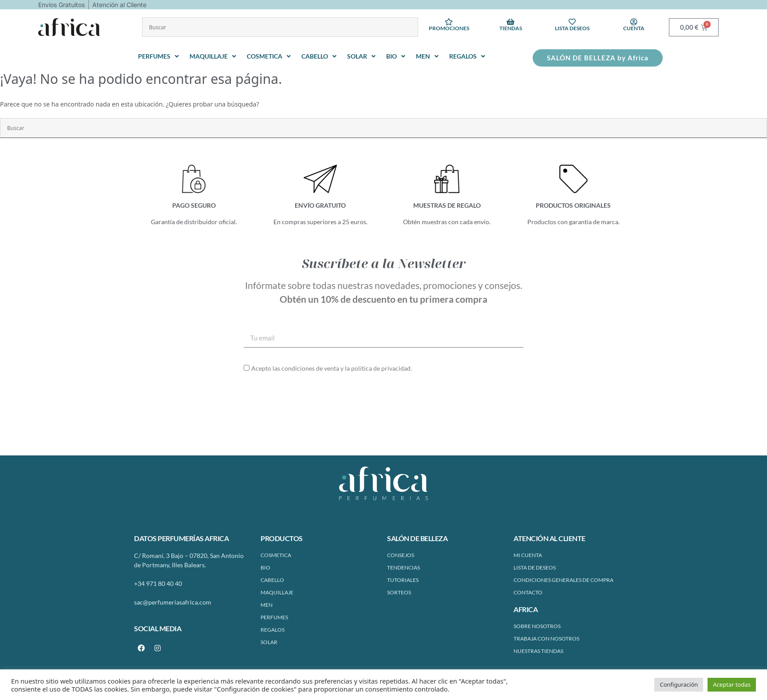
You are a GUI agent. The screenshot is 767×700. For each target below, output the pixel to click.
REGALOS (273, 630)
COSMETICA (276, 555)
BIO (265, 568)
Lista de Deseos (535, 568)
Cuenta (634, 28)
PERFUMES (274, 617)
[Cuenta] (634, 22)
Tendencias (403, 568)
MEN (267, 605)
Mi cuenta (528, 555)
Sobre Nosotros (537, 626)
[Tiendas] (510, 22)
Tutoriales (403, 580)
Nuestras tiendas (538, 651)
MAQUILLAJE (277, 592)
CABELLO (272, 580)
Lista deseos (572, 28)
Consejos (401, 555)
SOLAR (269, 642)
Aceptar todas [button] (732, 684)
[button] (159, 56)
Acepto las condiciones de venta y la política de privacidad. (332, 368)
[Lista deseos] (572, 22)
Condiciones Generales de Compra (563, 580)
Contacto (528, 592)
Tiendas (511, 28)
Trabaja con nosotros (546, 639)
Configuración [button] (679, 684)
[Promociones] (449, 22)
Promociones (449, 28)
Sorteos (399, 592)
